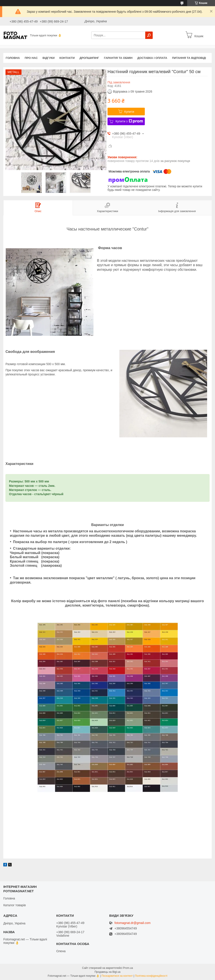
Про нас (31, 58)
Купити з (129, 121)
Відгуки (49, 58)
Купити (129, 112)
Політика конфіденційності (151, 976)
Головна (13, 58)
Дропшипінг (89, 58)
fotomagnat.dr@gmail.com (133, 923)
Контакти (67, 58)
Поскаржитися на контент (117, 976)
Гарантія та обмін (118, 58)
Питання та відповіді (189, 58)
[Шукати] (149, 35)
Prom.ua (128, 968)
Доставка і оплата (152, 58)
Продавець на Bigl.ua (107, 972)
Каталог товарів (14, 905)
